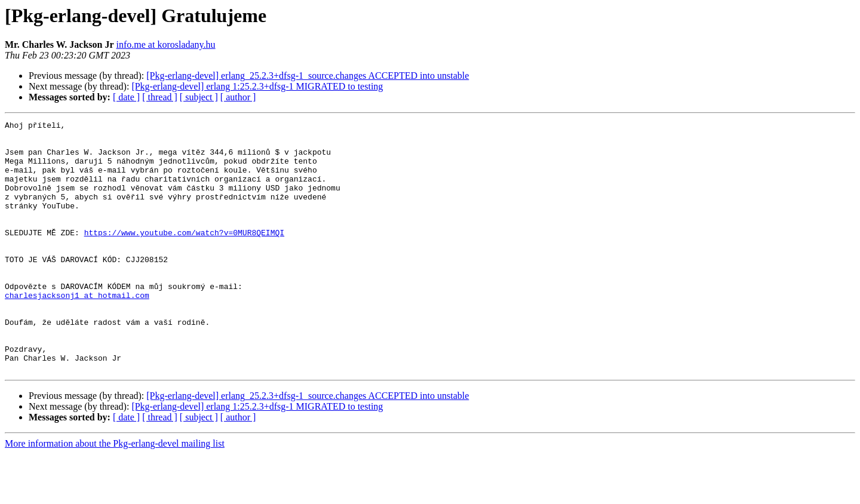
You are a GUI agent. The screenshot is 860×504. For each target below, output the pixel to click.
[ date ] (126, 97)
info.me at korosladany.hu (166, 44)
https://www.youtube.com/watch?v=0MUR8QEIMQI (184, 256)
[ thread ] (160, 97)
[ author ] (238, 97)
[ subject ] (199, 97)
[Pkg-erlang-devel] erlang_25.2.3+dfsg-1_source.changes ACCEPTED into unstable (308, 76)
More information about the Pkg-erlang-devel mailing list (115, 494)
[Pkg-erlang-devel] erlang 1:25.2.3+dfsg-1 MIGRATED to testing (257, 86)
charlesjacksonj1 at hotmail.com (77, 331)
